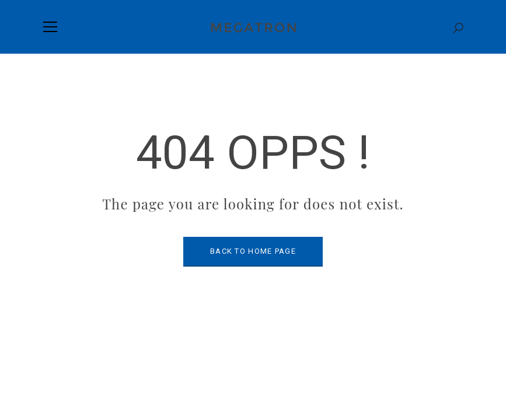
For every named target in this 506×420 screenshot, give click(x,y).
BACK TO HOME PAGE (253, 251)
